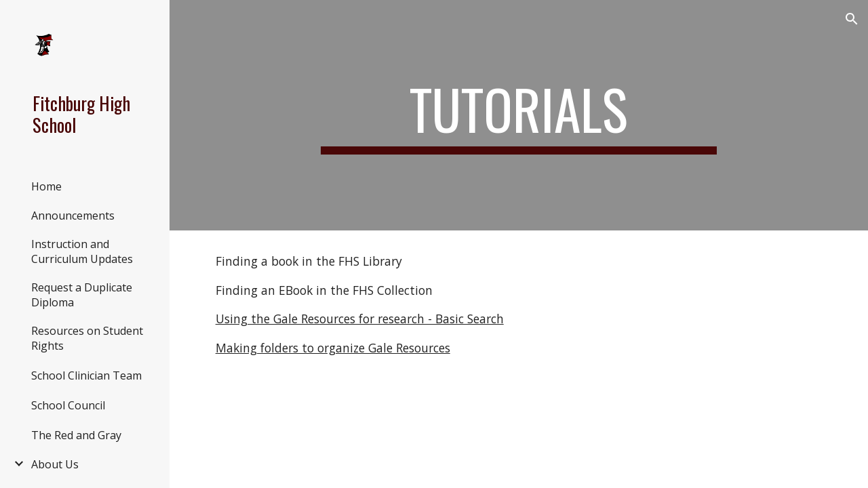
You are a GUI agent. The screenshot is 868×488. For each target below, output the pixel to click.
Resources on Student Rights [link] (87, 338)
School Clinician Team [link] (86, 375)
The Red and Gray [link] (76, 435)
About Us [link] (55, 464)
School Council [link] (68, 405)
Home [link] (46, 186)
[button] (852, 19)
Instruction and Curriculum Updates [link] (82, 251)
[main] (518, 115)
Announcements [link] (73, 216)
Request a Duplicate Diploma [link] (82, 295)
